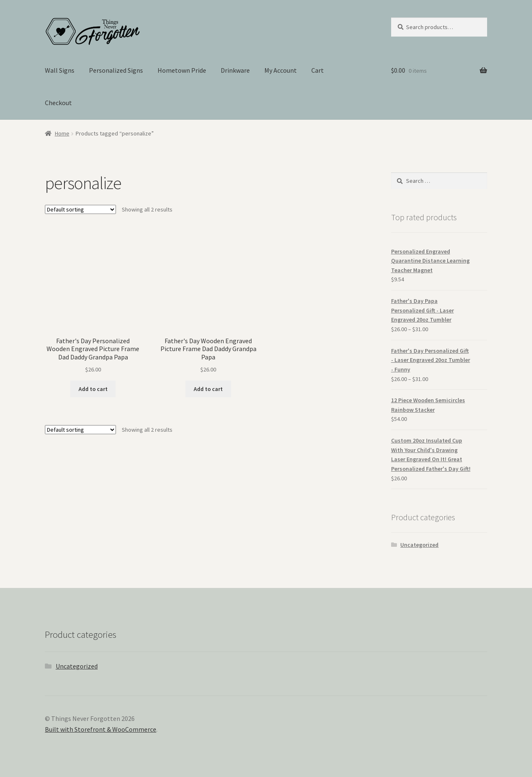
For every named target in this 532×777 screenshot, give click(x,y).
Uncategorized (419, 545)
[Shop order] (80, 209)
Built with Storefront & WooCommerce (101, 729)
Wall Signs (60, 70)
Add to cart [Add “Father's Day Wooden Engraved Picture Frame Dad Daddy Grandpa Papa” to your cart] (208, 389)
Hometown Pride (182, 70)
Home (62, 133)
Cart (318, 70)
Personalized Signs (116, 70)
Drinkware (235, 70)
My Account (281, 70)
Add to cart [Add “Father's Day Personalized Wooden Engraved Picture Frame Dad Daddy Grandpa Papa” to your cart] (93, 389)
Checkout (58, 103)
